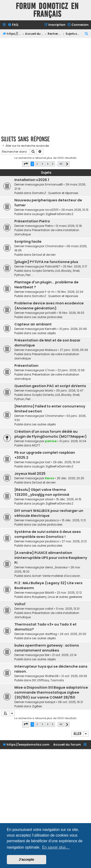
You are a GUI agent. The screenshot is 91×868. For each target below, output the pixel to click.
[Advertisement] (45, 86)
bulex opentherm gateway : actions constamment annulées (47, 648)
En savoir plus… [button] (56, 847)
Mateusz (51, 350)
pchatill (50, 313)
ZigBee (37, 706)
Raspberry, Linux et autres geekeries (57, 597)
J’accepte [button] (27, 859)
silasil (49, 499)
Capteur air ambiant (33, 324)
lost (48, 462)
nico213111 (52, 210)
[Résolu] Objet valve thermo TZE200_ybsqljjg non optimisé (42, 492)
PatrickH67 (53, 266)
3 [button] (42, 164)
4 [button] (48, 164)
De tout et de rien (44, 255)
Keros (50, 478)
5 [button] (53, 164)
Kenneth (51, 329)
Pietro (49, 226)
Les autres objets (44, 333)
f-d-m (50, 292)
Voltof (20, 604)
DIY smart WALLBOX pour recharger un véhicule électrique (49, 513)
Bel (47, 655)
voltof (49, 609)
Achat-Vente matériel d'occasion (56, 576)
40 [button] (61, 164)
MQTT (36, 445)
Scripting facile (28, 242)
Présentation (26, 366)
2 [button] (37, 164)
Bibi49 (50, 593)
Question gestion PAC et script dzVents (50, 386)
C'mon (50, 370)
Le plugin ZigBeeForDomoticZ (53, 214)
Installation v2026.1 (32, 180)
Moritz (49, 391)
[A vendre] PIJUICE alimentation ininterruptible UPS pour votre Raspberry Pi (51, 558)
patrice (51, 441)
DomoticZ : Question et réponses (55, 193)
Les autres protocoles (47, 317)
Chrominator (54, 246)
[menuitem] (13, 25)
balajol (50, 702)
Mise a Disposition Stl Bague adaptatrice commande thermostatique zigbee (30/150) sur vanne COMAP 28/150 (51, 692)
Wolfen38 (52, 676)
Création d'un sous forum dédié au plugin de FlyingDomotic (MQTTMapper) (51, 434)
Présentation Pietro (32, 221)
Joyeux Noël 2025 (30, 474)
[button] (26, 164)
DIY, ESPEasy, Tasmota (48, 680)
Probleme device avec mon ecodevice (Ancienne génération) (49, 306)
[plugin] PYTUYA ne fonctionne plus (46, 262)
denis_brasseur (56, 567)
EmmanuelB (54, 184)
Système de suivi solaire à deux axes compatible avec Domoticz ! (48, 534)
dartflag (51, 634)
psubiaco (52, 520)
